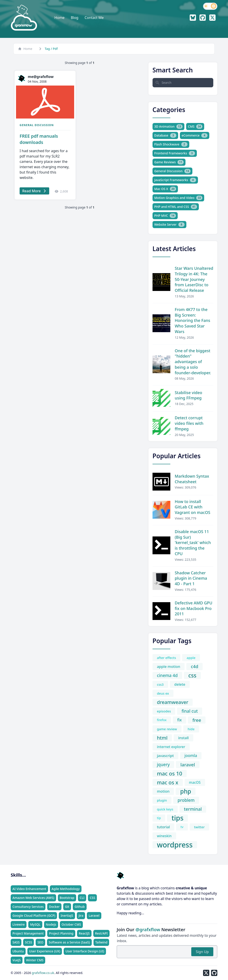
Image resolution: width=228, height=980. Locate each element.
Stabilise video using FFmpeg (188, 395)
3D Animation (168, 127)
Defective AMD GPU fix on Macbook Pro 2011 (194, 608)
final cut (190, 711)
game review (167, 729)
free (197, 720)
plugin (162, 800)
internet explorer (171, 747)
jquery (163, 765)
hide (191, 729)
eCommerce (195, 135)
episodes (164, 711)
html (162, 738)
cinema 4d (167, 675)
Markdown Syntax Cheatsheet (192, 479)
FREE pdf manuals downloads (39, 139)
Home (59, 18)
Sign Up (202, 952)
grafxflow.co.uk (43, 973)
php (186, 791)
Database (165, 135)
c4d (194, 666)
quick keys (165, 809)
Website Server (169, 225)
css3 (160, 684)
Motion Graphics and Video (178, 198)
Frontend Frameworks (175, 153)
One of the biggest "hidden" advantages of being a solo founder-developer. (193, 362)
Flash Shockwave (171, 144)
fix (179, 720)
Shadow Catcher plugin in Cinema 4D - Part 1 (191, 578)
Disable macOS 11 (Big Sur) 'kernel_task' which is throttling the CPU (193, 543)
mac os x (168, 782)
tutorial (163, 827)
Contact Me (94, 18)
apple (191, 658)
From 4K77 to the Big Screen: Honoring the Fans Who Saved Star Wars (192, 320)
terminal (193, 809)
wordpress (175, 845)
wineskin (164, 836)
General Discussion (37, 125)
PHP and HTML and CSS (176, 207)
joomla (191, 756)
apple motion (169, 666)
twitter (199, 827)
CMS (195, 127)
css (192, 675)
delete (180, 684)
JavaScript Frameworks (175, 180)
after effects (167, 658)
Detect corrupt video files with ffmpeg (189, 423)
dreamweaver (173, 702)
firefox (162, 720)
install (183, 738)
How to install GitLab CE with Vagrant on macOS (193, 507)
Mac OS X (165, 189)
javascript (165, 756)
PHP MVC (165, 216)
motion (163, 791)
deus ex (163, 693)
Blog (75, 18)
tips (177, 818)
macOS (195, 782)
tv (182, 827)
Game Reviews (169, 162)
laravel (188, 765)
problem (186, 800)
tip (159, 818)
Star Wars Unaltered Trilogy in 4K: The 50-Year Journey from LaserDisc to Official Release (194, 279)
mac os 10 (170, 773)
